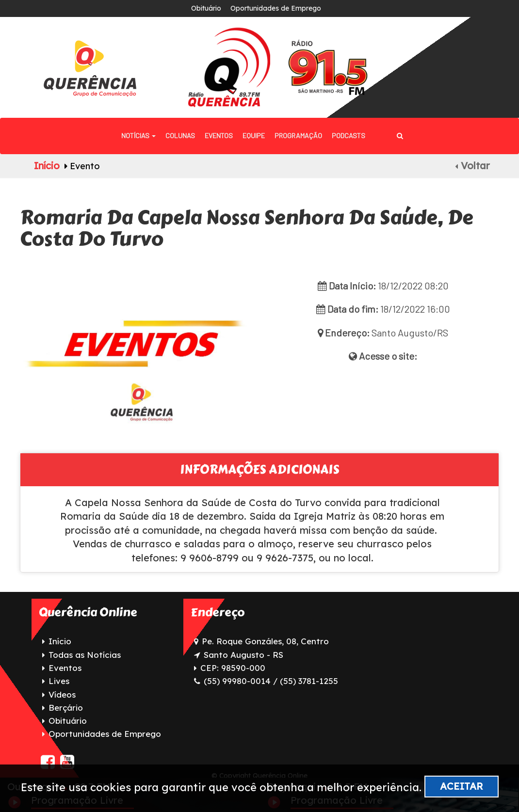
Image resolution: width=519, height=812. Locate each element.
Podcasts (349, 135)
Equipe (254, 135)
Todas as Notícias (85, 655)
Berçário (66, 708)
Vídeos (62, 694)
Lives (59, 681)
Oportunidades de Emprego (276, 8)
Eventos (219, 135)
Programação (298, 135)
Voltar (472, 166)
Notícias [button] (138, 135)
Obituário (206, 8)
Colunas (180, 135)
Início (47, 166)
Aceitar (462, 786)
